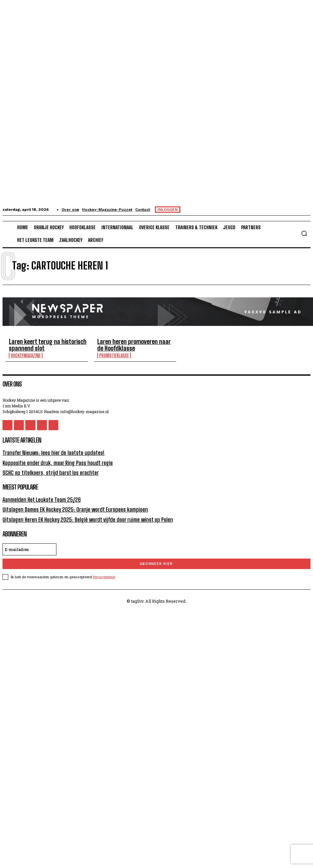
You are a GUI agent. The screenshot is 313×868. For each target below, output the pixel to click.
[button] (304, 233)
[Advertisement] (111, 647)
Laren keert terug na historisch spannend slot (42, 344)
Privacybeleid (104, 570)
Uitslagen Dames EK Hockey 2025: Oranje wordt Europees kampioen (69, 504)
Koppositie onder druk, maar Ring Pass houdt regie (53, 460)
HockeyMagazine (26, 353)
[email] (29, 543)
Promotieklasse (102, 353)
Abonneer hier (156, 557)
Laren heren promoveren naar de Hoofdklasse (116, 344)
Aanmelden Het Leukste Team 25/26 (38, 495)
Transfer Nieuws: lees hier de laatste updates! (49, 450)
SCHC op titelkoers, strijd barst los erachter (46, 469)
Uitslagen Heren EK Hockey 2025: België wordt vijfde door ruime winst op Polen (81, 513)
